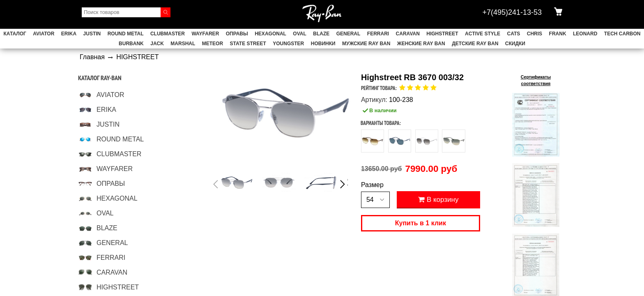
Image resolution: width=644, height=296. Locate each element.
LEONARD (585, 34)
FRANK (558, 34)
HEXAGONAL (270, 34)
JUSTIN (92, 34)
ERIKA (69, 34)
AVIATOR (44, 34)
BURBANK (131, 44)
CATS (514, 34)
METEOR (213, 44)
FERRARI (378, 34)
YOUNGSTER (288, 44)
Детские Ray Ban (475, 44)
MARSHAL (183, 44)
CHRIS (535, 34)
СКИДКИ (515, 44)
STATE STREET (248, 44)
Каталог (15, 34)
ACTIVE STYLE (483, 34)
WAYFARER (205, 34)
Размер (372, 185)
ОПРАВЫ (237, 34)
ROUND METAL (126, 34)
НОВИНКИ (323, 44)
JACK (157, 44)
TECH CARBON (622, 34)
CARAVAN (408, 34)
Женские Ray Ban (421, 44)
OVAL (299, 34)
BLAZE (321, 34)
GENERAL (348, 34)
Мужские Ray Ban (366, 44)
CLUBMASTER (168, 34)
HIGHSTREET (442, 34)
